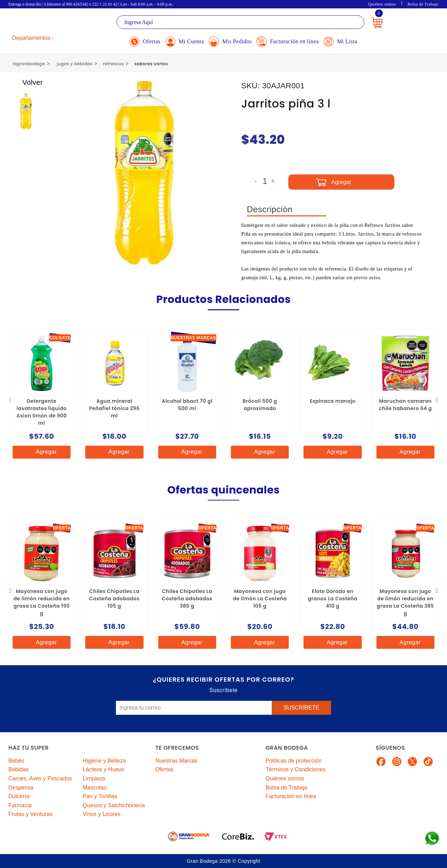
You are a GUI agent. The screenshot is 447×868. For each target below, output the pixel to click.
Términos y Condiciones (295, 769)
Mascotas (95, 788)
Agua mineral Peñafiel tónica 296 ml (114, 408)
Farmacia (20, 805)
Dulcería (19, 796)
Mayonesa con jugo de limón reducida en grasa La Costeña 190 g (42, 602)
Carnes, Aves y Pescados (40, 778)
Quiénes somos (382, 4)
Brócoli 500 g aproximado (260, 405)
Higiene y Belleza (104, 761)
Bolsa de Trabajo (423, 4)
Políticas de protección (294, 761)
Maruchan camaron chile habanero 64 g (405, 405)
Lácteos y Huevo (104, 769)
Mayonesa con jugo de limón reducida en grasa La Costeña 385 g (405, 602)
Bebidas (19, 769)
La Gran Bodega (40, 23)
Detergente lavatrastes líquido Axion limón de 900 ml (42, 412)
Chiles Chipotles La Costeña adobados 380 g (187, 599)
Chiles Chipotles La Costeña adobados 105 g (114, 599)
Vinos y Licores (102, 814)
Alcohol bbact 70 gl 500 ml (187, 405)
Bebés (16, 761)
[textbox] (240, 22)
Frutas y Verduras (30, 814)
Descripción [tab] (270, 209)
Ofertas (164, 769)
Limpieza (94, 778)
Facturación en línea (291, 796)
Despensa (21, 788)
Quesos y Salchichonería (114, 805)
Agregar (41, 452)
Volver (26, 82)
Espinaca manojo (333, 401)
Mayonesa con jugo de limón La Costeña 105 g (260, 599)
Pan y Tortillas (100, 796)
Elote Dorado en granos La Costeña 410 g (333, 599)
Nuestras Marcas (177, 761)
